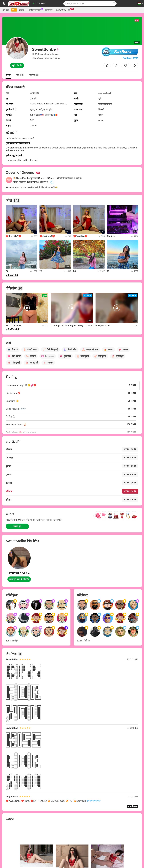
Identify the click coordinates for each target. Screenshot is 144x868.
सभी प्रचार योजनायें (36, 10)
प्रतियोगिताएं (49, 10)
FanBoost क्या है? (131, 58)
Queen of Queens (47, 178)
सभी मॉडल (6, 10)
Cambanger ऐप (64, 10)
